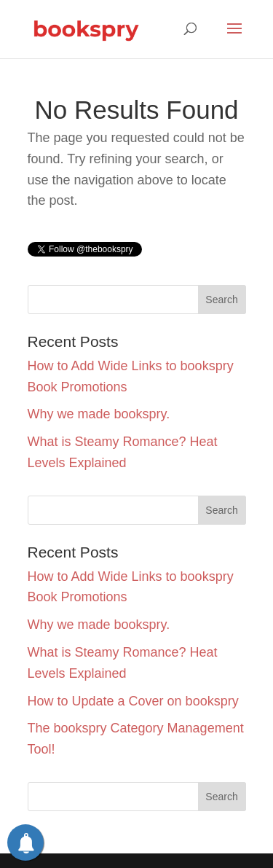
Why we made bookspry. (99, 414)
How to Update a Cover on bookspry (133, 701)
